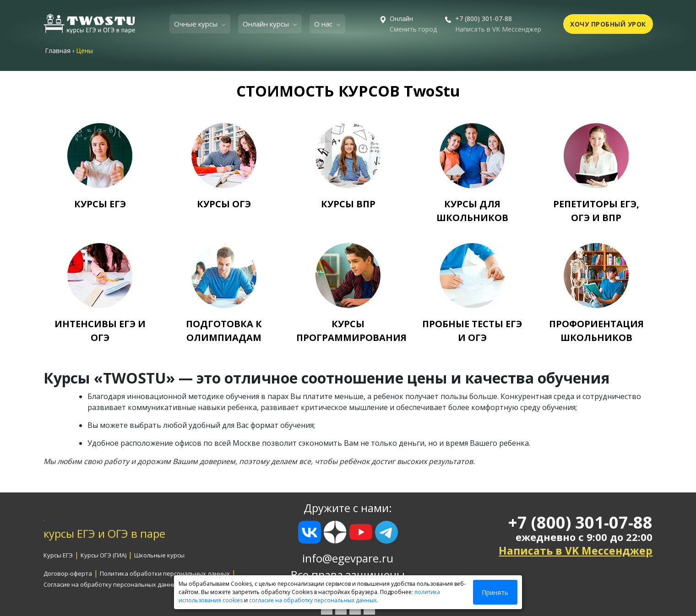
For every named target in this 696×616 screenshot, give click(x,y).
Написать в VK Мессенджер (498, 29)
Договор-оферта (68, 573)
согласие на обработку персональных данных (313, 600)
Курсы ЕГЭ (58, 555)
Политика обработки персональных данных (165, 573)
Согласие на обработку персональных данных (112, 584)
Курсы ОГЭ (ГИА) (103, 555)
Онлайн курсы (267, 24)
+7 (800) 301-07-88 (484, 19)
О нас (324, 24)
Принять (495, 592)
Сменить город (413, 29)
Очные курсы (197, 24)
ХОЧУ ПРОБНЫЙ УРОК (608, 24)
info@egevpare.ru (348, 558)
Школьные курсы (159, 555)
